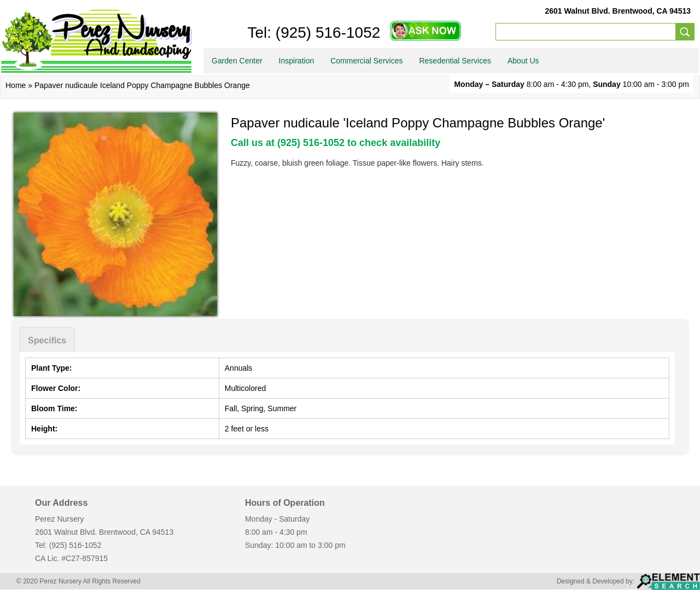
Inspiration (297, 61)
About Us (523, 61)
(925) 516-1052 (326, 33)
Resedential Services (455, 61)
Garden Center (237, 61)
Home (16, 85)
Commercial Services (366, 61)
